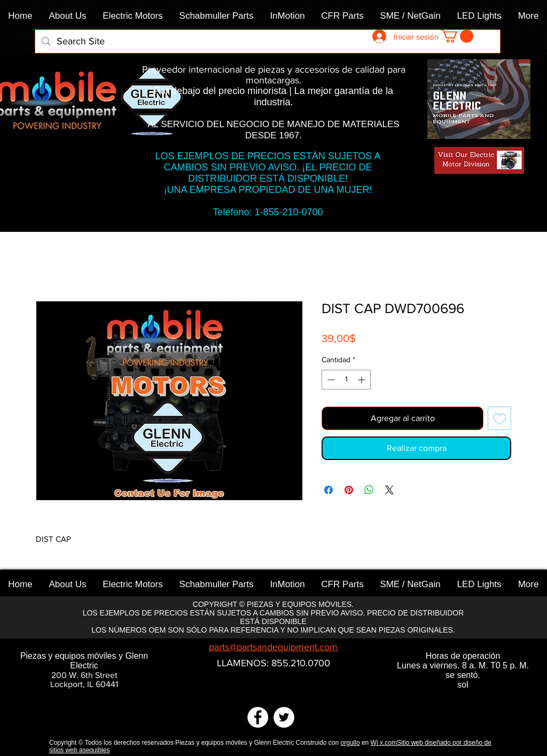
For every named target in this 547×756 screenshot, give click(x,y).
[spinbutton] (346, 380)
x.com (388, 743)
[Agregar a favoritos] (499, 418)
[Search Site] (267, 41)
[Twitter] (284, 717)
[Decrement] (330, 380)
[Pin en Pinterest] (349, 490)
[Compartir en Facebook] (329, 490)
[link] (457, 36)
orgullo (350, 743)
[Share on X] (389, 490)
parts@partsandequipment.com (273, 647)
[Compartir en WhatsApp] (369, 490)
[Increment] (362, 380)
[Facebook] (258, 717)
